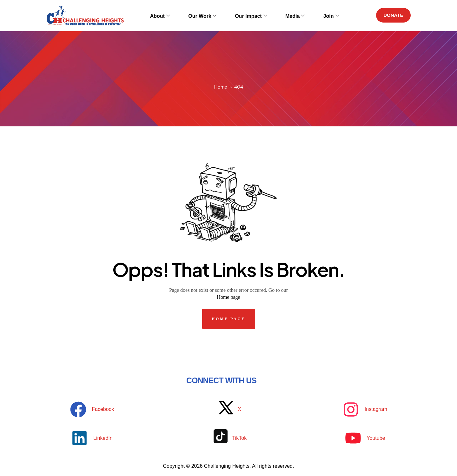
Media (287, 15)
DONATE (392, 15)
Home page (228, 297)
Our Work (206, 15)
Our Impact (248, 15)
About (169, 15)
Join (318, 15)
